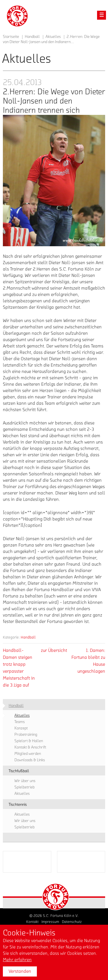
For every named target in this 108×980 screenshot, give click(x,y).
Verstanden (20, 971)
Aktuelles (53, 37)
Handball (28, 637)
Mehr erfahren (17, 960)
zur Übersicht (54, 650)
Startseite (11, 37)
